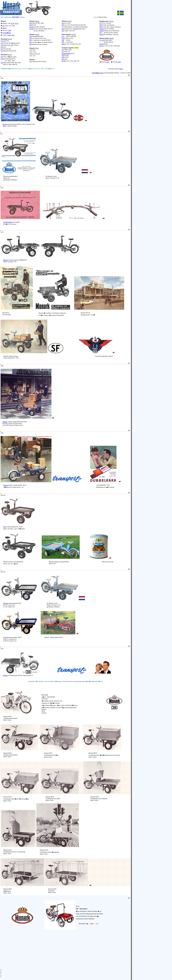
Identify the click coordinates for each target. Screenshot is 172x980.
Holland (3, 131)
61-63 (64, 61)
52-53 (3, 41)
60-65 (102, 44)
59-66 (102, 31)
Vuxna (9, 35)
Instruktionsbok (66, 53)
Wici (5, 527)
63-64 (76, 29)
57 (63, 50)
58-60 (37, 21)
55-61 (74, 34)
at (4, 180)
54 (12, 45)
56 (2, 57)
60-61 (64, 44)
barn (13, 35)
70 (75, 61)
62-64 (69, 21)
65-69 (102, 34)
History (5, 28)
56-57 (3, 59)
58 (31, 23)
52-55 (10, 39)
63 (63, 25)
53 (2, 43)
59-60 (31, 27)
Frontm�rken (7, 33)
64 (63, 29)
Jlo (3, 26)
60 (31, 42)
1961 (37, 48)
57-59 (102, 40)
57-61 (111, 21)
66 (63, 31)
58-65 (111, 38)
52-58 (12, 23)
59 (31, 38)
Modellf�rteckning (98, 73)
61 (31, 61)
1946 (10, 30)
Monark (3, 21)
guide (121, 69)
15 (1, 75)
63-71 (102, 46)
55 (2, 49)
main (108, 62)
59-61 (17, 23)
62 (63, 23)
